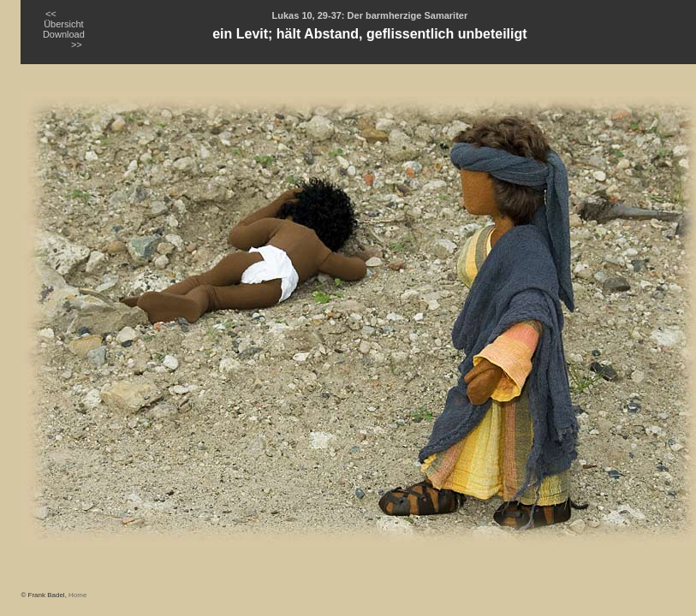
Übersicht (63, 24)
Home (77, 595)
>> (77, 44)
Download (64, 34)
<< (51, 14)
